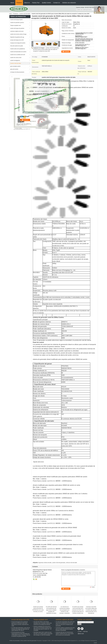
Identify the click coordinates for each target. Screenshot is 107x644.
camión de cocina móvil (16, 58)
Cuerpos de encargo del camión (18, 43)
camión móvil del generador (59, 563)
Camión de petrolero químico (17, 23)
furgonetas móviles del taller (45, 563)
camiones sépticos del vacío (17, 31)
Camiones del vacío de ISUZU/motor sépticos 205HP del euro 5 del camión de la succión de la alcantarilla (65, 634)
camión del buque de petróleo (17, 28)
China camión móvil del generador (28, 641)
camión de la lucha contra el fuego (18, 34)
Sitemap (85, 631)
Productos (16, 14)
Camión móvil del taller (25, 14)
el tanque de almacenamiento (17, 72)
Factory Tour (36, 3)
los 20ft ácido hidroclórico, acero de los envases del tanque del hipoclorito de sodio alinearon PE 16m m (21, 629)
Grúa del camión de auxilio (17, 46)
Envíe (79, 624)
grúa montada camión (15, 66)
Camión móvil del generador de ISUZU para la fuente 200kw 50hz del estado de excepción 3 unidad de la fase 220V (46, 49)
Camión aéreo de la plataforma (18, 49)
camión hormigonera (15, 60)
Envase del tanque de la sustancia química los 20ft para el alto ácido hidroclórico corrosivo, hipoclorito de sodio (20, 624)
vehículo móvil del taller (71, 563)
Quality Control (46, 3)
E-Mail (80, 631)
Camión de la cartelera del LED (18, 55)
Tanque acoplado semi (16, 25)
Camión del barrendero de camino (18, 52)
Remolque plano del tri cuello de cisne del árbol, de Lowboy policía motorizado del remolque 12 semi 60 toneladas (43, 634)
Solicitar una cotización (69, 3)
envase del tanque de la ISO (17, 40)
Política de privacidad (14, 641)
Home (12, 3)
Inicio (11, 14)
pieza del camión (14, 69)
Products (19, 3)
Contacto (67, 52)
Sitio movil (81, 634)
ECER (95, 643)
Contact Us (57, 3)
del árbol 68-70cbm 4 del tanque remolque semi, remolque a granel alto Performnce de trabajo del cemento (43, 623)
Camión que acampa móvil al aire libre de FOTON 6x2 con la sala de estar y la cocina (38, 609)
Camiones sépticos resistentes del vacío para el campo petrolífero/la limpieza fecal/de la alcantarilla (65, 629)
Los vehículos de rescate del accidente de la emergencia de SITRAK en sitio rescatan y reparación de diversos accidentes (65, 611)
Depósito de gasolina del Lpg (17, 37)
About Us (27, 3)
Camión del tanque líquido (16, 20)
